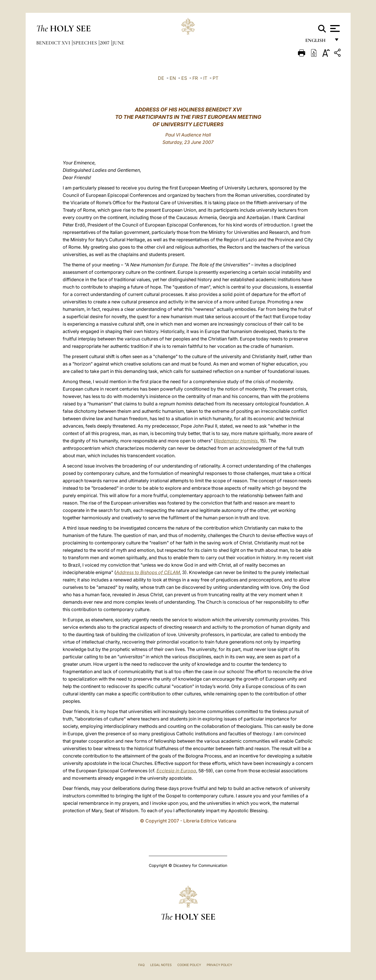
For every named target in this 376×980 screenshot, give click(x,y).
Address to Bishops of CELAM (148, 572)
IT (205, 78)
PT (216, 78)
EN (173, 78)
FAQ (141, 965)
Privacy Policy (219, 965)
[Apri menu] (334, 28)
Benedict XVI (54, 43)
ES (184, 78)
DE (161, 78)
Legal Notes (161, 965)
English (318, 42)
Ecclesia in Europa (176, 771)
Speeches (86, 43)
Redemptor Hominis (237, 441)
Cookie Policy (189, 965)
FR (195, 78)
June (118, 43)
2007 (105, 43)
